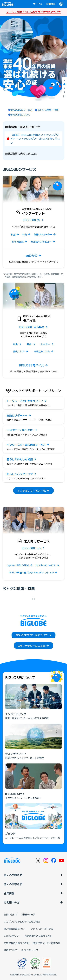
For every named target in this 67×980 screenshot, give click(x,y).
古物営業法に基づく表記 (16, 943)
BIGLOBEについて (21, 115)
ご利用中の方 (33, 902)
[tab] (64, 80)
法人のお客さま (33, 884)
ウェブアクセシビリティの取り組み (22, 922)
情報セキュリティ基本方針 (47, 943)
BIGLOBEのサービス (22, 110)
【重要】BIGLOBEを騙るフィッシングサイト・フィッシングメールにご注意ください (35, 139)
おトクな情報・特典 (48, 110)
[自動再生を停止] (64, 97)
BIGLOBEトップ (30, 950)
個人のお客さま (33, 875)
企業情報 (51, 4)
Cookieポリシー (12, 936)
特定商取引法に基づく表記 (38, 936)
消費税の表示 (28, 914)
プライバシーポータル (42, 929)
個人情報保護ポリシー (15, 929)
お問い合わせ (11, 914)
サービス (38, 4)
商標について (11, 950)
